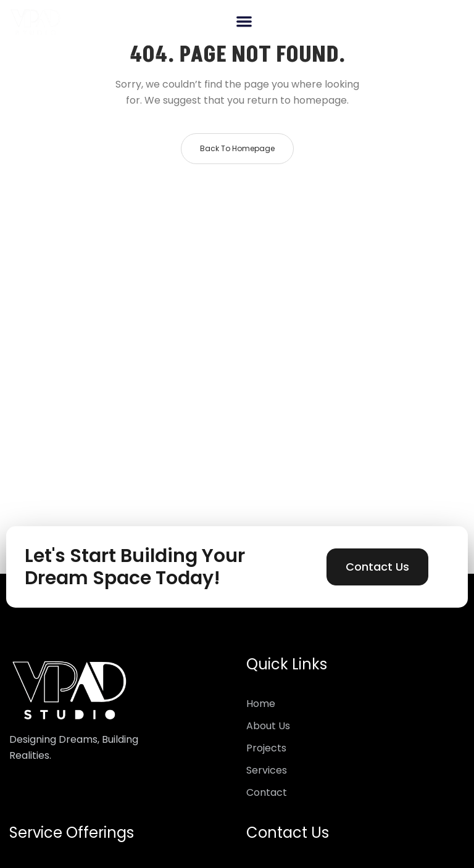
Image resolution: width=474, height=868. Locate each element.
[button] (244, 21)
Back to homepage (237, 148)
